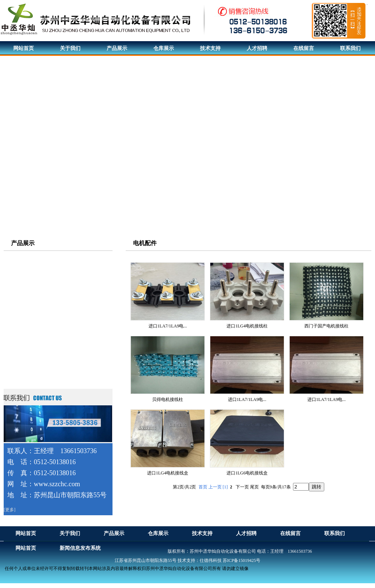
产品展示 (23, 243)
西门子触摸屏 (26, 337)
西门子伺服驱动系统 (34, 297)
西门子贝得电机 (29, 271)
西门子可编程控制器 (34, 324)
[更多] (10, 510)
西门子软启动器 (29, 363)
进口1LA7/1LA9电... (168, 326)
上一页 (215, 487)
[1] (225, 487)
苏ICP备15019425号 (242, 560)
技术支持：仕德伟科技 (200, 560)
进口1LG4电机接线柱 (247, 326)
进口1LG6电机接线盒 (247, 473)
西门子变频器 (26, 310)
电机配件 (21, 377)
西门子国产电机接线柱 (326, 326)
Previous (6, 151)
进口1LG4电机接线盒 (168, 473)
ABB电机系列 (27, 284)
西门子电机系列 (29, 257)
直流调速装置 (26, 350)
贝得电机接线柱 (168, 399)
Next (367, 151)
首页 (203, 487)
